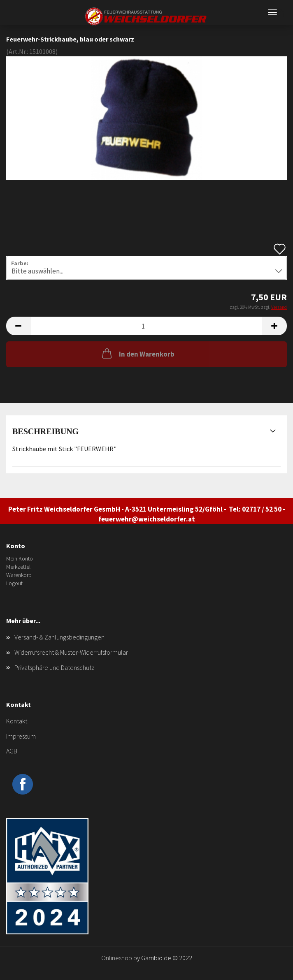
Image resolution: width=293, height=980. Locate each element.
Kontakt (17, 721)
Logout (14, 583)
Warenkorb (19, 575)
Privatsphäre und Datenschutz (54, 667)
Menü (272, 12)
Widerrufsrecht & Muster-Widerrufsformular (71, 652)
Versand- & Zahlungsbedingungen (59, 637)
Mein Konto (20, 558)
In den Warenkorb (137, 353)
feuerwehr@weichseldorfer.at (147, 519)
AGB (12, 751)
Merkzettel (18, 567)
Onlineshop (117, 958)
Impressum (21, 736)
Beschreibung (45, 431)
